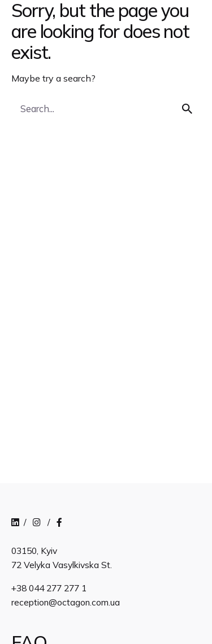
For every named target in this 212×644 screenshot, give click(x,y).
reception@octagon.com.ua (66, 602)
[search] (187, 109)
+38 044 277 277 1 (49, 588)
